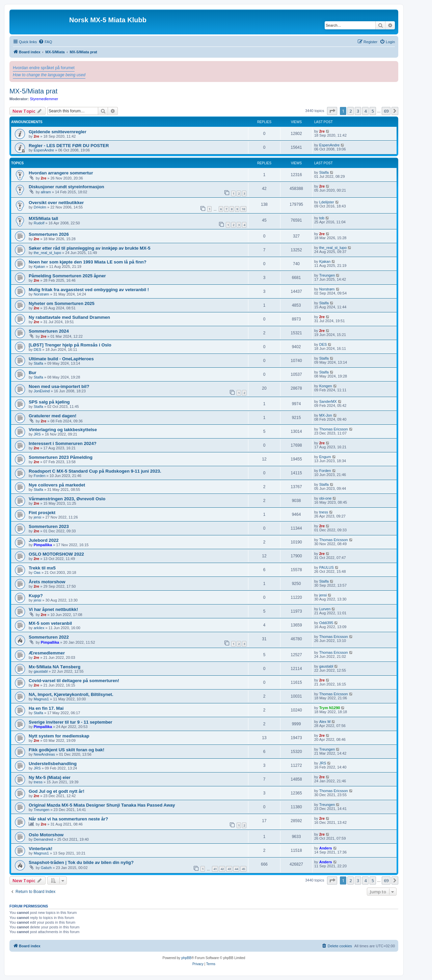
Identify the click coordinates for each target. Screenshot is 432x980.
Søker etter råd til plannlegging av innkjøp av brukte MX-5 (90, 248)
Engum (325, 457)
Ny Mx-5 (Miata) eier (50, 777)
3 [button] (358, 111)
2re (37, 136)
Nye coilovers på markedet (57, 485)
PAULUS (327, 567)
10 (243, 209)
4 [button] (365, 111)
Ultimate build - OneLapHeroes (61, 359)
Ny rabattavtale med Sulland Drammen (69, 317)
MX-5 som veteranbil (50, 623)
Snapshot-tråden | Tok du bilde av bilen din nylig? (81, 862)
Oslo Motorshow (46, 835)
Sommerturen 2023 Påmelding (61, 457)
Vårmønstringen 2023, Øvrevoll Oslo (67, 499)
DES (38, 349)
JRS (37, 434)
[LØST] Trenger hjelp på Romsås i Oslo (70, 345)
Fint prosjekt (42, 513)
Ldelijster (327, 202)
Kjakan (39, 267)
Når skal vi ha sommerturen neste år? (68, 819)
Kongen (326, 386)
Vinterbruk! (40, 849)
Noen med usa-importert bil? (59, 386)
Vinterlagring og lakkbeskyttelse (63, 430)
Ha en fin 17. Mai (46, 708)
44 (236, 869)
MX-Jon (326, 415)
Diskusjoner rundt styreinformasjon (66, 187)
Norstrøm (42, 294)
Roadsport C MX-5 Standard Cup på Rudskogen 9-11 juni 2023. (95, 471)
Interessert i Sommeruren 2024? (63, 443)
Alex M (325, 722)
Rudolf (39, 223)
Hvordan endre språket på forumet (44, 68)
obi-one (326, 498)
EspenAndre (44, 150)
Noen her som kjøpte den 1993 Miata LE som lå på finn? (88, 262)
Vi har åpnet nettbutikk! (53, 609)
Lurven (325, 609)
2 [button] (350, 111)
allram (46, 192)
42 (222, 869)
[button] (332, 111)
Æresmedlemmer (47, 653)
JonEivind (42, 391)
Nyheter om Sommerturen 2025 (62, 303)
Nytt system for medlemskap (59, 736)
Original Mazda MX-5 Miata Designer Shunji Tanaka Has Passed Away (102, 805)
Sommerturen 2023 (49, 526)
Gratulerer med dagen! (52, 416)
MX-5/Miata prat (33, 91)
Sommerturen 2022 (49, 637)
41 (215, 869)
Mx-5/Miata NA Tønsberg (55, 667)
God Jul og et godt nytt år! (57, 791)
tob (322, 218)
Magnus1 (41, 699)
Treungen (327, 275)
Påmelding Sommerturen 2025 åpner (67, 276)
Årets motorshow (47, 582)
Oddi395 (326, 623)
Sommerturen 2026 (49, 234)
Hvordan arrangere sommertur (61, 173)
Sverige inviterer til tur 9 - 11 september (71, 722)
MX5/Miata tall (43, 218)
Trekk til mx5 (42, 568)
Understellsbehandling (53, 764)
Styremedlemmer (44, 99)
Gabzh (46, 868)
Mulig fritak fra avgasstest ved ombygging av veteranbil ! (89, 290)
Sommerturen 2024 (49, 331)
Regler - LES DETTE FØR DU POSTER (69, 146)
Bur (33, 373)
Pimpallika (43, 545)
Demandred (43, 839)
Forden (40, 476)
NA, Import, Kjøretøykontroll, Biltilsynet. (71, 694)
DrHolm (40, 207)
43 (229, 869)
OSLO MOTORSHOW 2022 (56, 554)
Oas (37, 572)
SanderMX (328, 401)
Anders (326, 848)
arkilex (39, 628)
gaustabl (41, 671)
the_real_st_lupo (47, 253)
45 (243, 869)
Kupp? (36, 596)
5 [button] (373, 111)
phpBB (186, 958)
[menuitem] (45, 42)
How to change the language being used (49, 75)
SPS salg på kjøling (49, 402)
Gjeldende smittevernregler (58, 132)
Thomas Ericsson (334, 429)
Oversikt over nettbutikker (56, 203)
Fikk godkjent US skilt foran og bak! (66, 750)
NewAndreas (44, 754)
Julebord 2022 (44, 540)
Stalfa (324, 172)
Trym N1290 (330, 708)
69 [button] (386, 111)
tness (324, 512)
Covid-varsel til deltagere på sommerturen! (74, 681)
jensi (38, 517)
